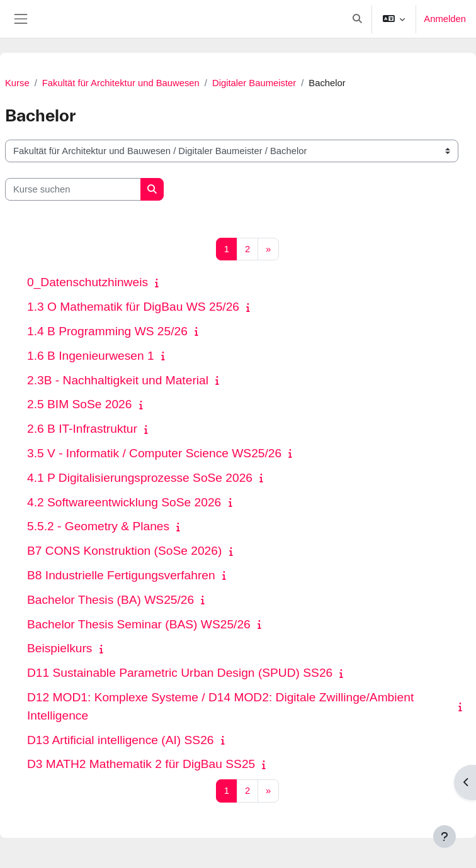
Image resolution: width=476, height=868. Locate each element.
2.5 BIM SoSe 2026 (79, 404)
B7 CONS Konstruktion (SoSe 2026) (124, 551)
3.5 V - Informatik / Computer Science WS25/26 (154, 453)
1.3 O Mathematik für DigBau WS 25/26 (133, 307)
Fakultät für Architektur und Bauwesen (121, 83)
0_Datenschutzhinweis (88, 282)
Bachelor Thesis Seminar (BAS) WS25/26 (139, 624)
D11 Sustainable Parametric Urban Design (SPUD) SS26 (180, 673)
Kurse (17, 83)
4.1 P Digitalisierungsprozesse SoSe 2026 (140, 478)
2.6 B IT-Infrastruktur (82, 429)
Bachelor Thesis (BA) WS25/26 (110, 600)
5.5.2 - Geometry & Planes (98, 526)
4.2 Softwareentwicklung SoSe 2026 (124, 502)
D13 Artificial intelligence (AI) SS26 (120, 740)
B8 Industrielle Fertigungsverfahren (121, 575)
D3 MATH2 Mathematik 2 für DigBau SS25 (141, 764)
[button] (357, 19)
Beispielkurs (59, 648)
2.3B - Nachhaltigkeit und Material (118, 380)
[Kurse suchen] (73, 189)
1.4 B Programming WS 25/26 (107, 331)
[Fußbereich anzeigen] (445, 837)
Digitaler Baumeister (254, 83)
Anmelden (445, 19)
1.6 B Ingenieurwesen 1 (91, 356)
